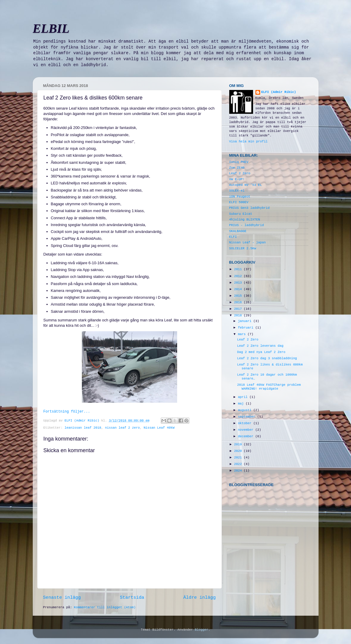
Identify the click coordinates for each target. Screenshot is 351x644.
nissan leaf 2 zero (123, 428)
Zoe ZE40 (237, 168)
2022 (239, 464)
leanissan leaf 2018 (83, 428)
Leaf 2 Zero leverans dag (260, 346)
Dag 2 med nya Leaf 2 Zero (261, 352)
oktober (246, 423)
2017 (239, 309)
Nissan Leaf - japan (248, 242)
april (244, 397)
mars (243, 334)
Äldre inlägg (200, 598)
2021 (239, 458)
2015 (239, 296)
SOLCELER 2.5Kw (243, 248)
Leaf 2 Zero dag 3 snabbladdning (267, 358)
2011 (239, 269)
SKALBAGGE (238, 231)
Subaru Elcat (241, 214)
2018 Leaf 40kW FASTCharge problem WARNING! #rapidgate (269, 387)
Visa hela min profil (249, 141)
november (247, 430)
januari (246, 321)
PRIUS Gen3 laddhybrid (249, 208)
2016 (239, 302)
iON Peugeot (240, 197)
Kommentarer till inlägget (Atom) (105, 607)
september (248, 417)
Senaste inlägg (62, 598)
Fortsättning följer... (67, 412)
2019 (239, 444)
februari (247, 328)
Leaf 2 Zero (240, 173)
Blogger (201, 630)
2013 (239, 283)
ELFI (233, 237)
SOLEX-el (237, 191)
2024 (239, 471)
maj (242, 404)
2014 (239, 289)
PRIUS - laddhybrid (247, 225)
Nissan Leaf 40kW (159, 428)
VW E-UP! (237, 179)
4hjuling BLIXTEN (245, 220)
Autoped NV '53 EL (246, 185)
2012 (239, 276)
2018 (239, 315)
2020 (239, 451)
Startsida (132, 598)
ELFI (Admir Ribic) (83, 421)
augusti (246, 410)
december (247, 436)
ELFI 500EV (239, 202)
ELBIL (51, 29)
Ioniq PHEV (239, 162)
